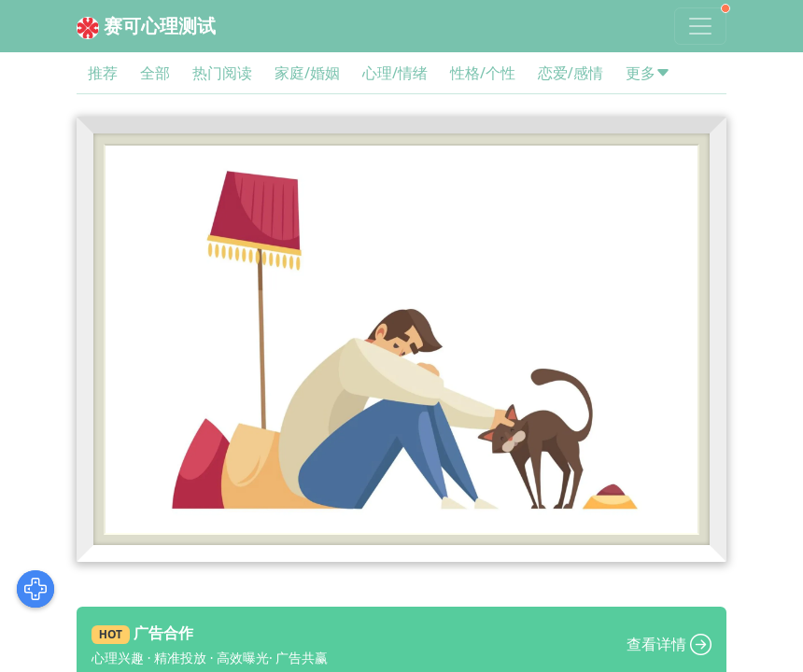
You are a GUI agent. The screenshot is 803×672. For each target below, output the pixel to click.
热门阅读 (222, 73)
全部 (155, 73)
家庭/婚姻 (307, 73)
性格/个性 (483, 73)
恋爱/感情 (571, 73)
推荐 (103, 73)
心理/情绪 (395, 73)
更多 (648, 73)
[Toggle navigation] (700, 26)
